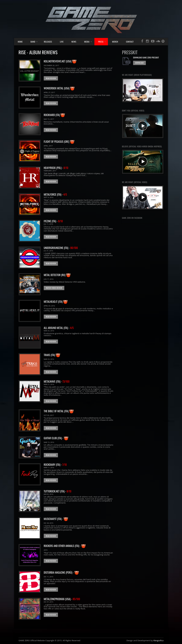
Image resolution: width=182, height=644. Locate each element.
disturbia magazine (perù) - (61, 572)
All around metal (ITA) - (59, 328)
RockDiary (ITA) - (55, 465)
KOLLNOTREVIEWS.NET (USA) (58, 61)
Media (87, 42)
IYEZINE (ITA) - (53, 221)
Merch (115, 42)
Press (101, 42)
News (74, 42)
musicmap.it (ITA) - (56, 519)
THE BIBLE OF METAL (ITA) (56, 411)
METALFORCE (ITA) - (55, 194)
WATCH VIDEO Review (54, 288)
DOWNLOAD (139, 63)
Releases (48, 42)
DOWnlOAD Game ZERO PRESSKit (146, 57)
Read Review (51, 78)
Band (33, 42)
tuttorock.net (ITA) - (58, 491)
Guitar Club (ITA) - (56, 438)
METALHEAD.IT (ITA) (53, 302)
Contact (130, 42)
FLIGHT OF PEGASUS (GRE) (57, 142)
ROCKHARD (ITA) (52, 115)
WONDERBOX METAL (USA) (57, 88)
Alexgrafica (158, 640)
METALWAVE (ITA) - (57, 381)
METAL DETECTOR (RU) (55, 275)
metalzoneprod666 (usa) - (62, 599)
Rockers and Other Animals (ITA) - (65, 546)
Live (62, 42)
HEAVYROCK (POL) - (56, 168)
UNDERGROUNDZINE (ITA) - (61, 248)
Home (20, 42)
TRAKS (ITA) (49, 355)
